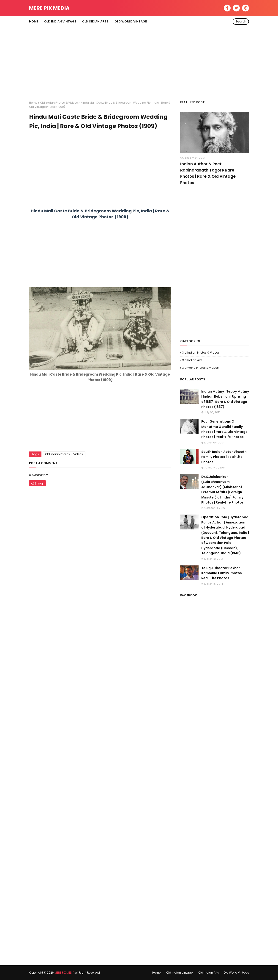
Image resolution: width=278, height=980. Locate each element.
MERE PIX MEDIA (49, 8)
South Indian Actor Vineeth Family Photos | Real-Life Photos (224, 457)
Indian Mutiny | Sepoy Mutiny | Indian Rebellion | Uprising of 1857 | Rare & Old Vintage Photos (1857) (225, 399)
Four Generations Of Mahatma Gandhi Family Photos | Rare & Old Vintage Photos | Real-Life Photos (224, 429)
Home (33, 103)
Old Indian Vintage (179, 973)
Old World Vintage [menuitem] (131, 21)
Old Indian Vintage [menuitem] (60, 21)
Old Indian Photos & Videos (59, 103)
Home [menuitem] (34, 21)
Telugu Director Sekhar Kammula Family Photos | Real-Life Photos (222, 573)
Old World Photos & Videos (200, 368)
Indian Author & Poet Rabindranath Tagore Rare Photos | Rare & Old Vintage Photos (208, 173)
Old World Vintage (236, 973)
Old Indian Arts (192, 360)
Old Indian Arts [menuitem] (95, 21)
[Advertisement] (139, 59)
